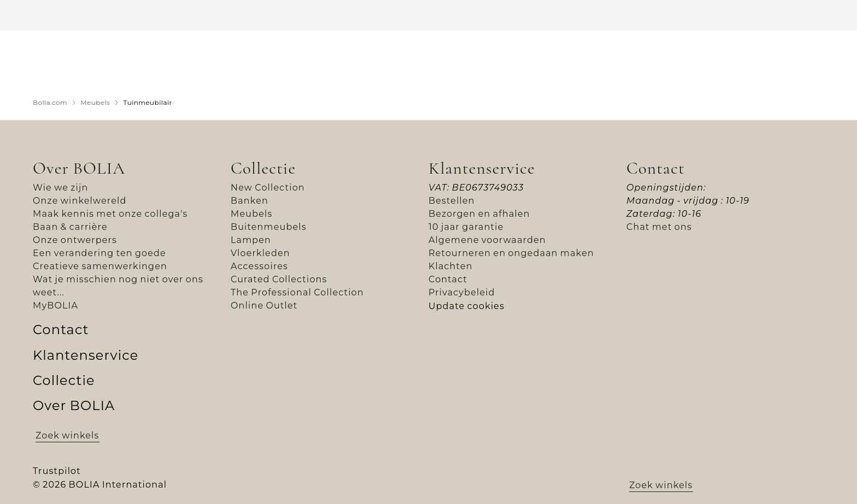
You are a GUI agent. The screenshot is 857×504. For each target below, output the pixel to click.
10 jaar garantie (466, 227)
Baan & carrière (70, 227)
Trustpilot (57, 471)
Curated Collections (279, 279)
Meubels (251, 214)
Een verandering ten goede (99, 253)
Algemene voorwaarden (487, 240)
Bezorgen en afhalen (479, 214)
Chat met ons (659, 227)
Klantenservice (482, 168)
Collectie (263, 168)
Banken (250, 201)
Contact (448, 279)
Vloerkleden (260, 253)
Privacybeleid (462, 292)
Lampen (251, 240)
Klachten (451, 266)
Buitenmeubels (269, 227)
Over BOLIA (79, 168)
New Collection (268, 188)
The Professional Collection (297, 292)
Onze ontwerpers (75, 240)
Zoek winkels (67, 435)
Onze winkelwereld (80, 201)
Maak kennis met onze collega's (110, 214)
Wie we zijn (60, 188)
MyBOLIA (55, 306)
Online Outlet (264, 306)
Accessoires (259, 266)
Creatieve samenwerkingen (100, 266)
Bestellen (452, 201)
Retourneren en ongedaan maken (511, 253)
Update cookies (466, 306)
